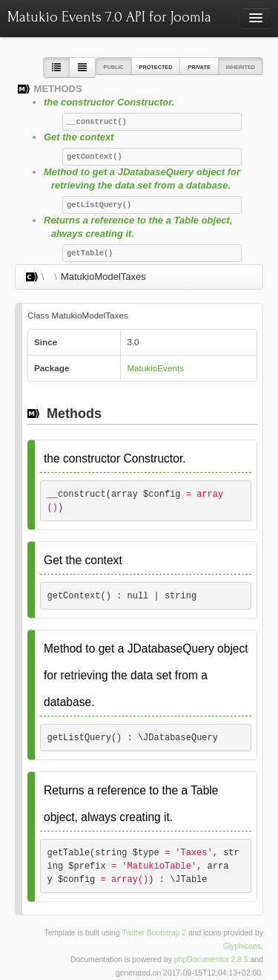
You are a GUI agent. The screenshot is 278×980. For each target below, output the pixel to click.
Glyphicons (242, 946)
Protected (156, 67)
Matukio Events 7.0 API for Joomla (109, 17)
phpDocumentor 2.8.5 (211, 960)
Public (114, 67)
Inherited (241, 67)
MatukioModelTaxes (103, 277)
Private (199, 67)
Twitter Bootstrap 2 (154, 933)
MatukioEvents (155, 368)
